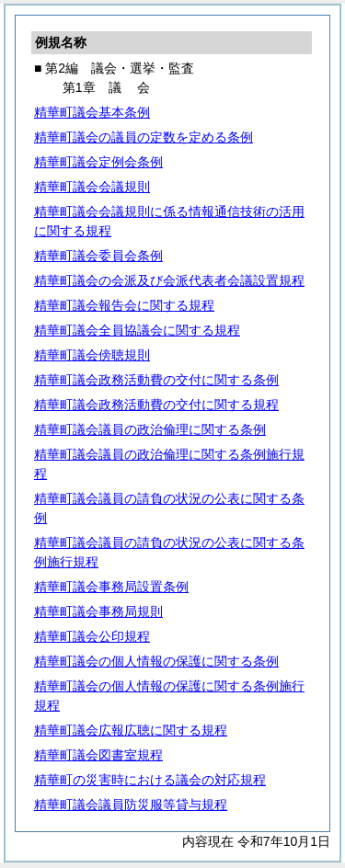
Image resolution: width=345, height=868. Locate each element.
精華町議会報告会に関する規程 (124, 305)
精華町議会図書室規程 (98, 755)
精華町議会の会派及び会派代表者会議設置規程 (169, 280)
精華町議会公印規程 (92, 636)
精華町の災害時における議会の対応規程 (150, 780)
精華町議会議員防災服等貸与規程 (131, 805)
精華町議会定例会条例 (98, 162)
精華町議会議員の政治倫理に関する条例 (150, 429)
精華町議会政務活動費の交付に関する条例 (156, 380)
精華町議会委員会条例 (98, 256)
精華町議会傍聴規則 (92, 355)
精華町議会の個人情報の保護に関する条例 (156, 661)
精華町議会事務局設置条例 (111, 587)
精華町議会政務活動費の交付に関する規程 (156, 405)
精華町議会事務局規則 (98, 611)
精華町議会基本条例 (92, 112)
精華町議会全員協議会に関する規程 (137, 330)
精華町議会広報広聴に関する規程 (131, 730)
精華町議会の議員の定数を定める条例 (144, 137)
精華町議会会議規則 (92, 187)
